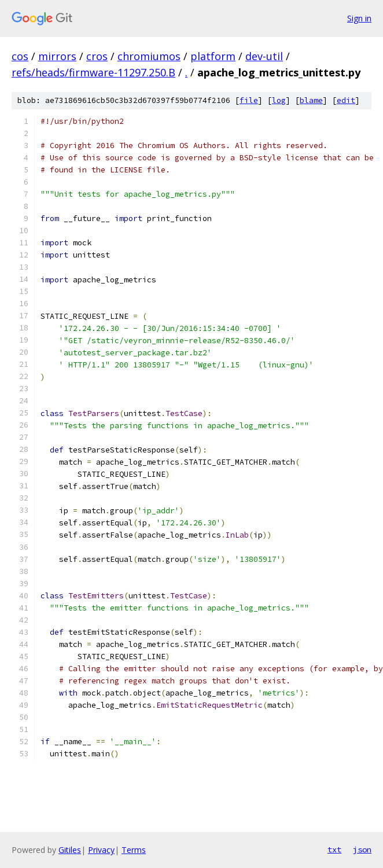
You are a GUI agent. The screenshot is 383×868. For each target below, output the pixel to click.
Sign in (359, 18)
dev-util (264, 56)
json (362, 849)
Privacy (101, 850)
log (279, 100)
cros (97, 56)
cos (20, 56)
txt (334, 849)
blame (311, 100)
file (249, 100)
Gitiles (70, 850)
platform (213, 56)
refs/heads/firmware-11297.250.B (93, 72)
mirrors (57, 56)
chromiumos (149, 56)
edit (346, 100)
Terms (134, 850)
